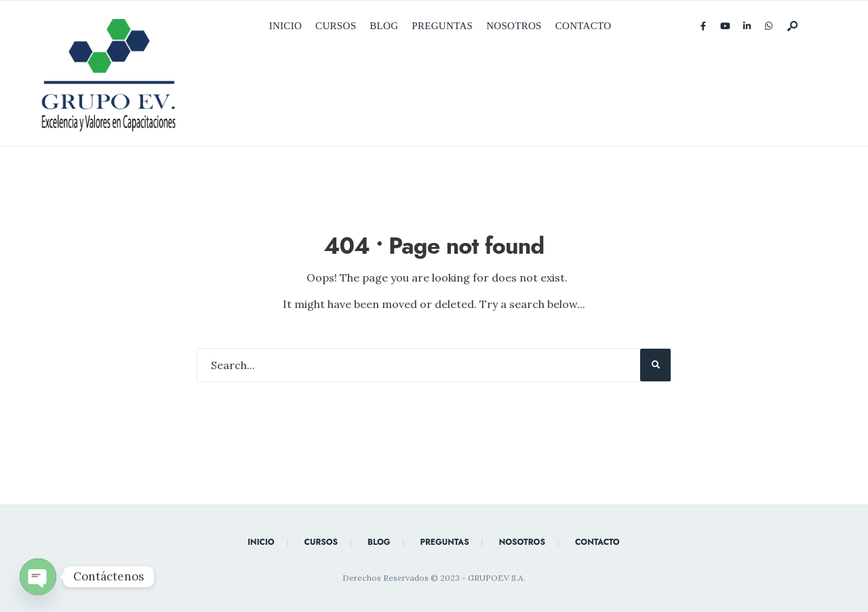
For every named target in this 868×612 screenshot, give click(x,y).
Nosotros (514, 26)
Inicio (285, 26)
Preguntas (442, 26)
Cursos (336, 26)
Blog (384, 26)
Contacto (584, 26)
